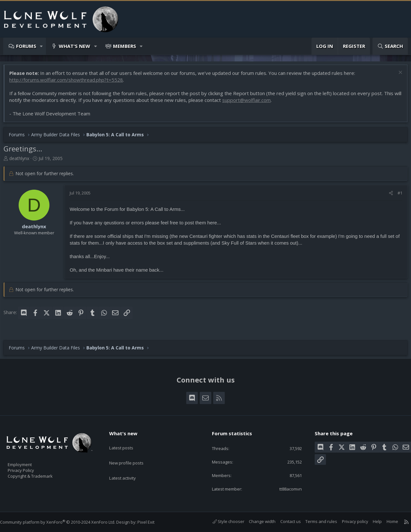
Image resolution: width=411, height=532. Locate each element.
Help (371, 521)
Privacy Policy (29, 467)
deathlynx (22, 162)
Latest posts (127, 441)
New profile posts (132, 454)
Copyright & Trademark (40, 474)
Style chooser (222, 521)
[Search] (390, 46)
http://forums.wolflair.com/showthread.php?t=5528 (69, 83)
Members (125, 46)
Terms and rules (315, 521)
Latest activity (128, 466)
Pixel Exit (152, 522)
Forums (26, 46)
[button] (42, 46)
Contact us (284, 521)
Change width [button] (256, 521)
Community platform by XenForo (64, 522)
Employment (28, 460)
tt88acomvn (285, 488)
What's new (74, 46)
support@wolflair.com (258, 103)
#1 (397, 196)
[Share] (388, 196)
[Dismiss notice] (396, 76)
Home (386, 521)
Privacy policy (349, 521)
